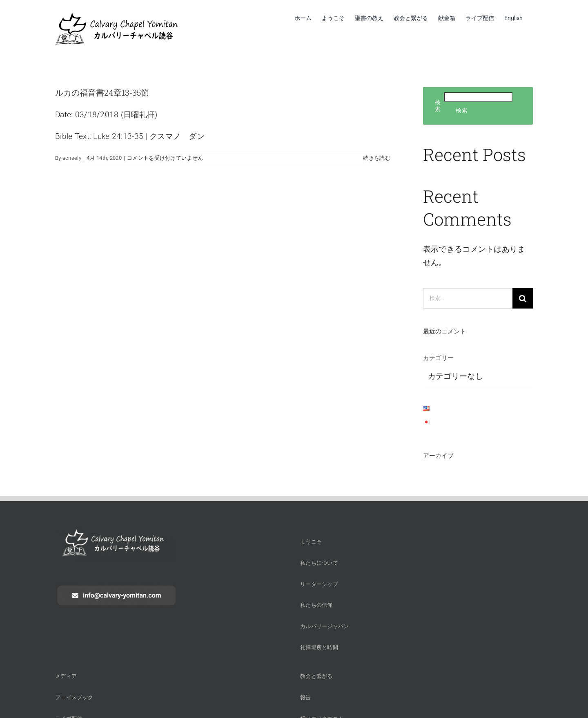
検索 (438, 106)
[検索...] (468, 298)
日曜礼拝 (139, 115)
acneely (72, 158)
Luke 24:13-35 (118, 136)
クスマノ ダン (177, 136)
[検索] (523, 298)
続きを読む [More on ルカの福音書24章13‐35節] (376, 158)
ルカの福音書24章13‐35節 (102, 92)
